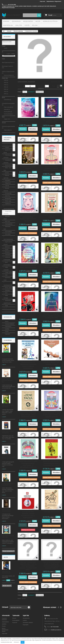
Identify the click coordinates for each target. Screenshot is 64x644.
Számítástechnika (8, 285)
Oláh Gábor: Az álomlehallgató (6, 572)
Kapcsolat (42, 1)
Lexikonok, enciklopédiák (7, 258)
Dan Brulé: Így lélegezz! (28, 120)
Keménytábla (8, 112)
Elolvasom (16, 642)
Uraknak (7, 186)
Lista (61, 86)
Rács (58, 86)
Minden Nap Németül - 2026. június (8, 406)
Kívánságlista (16, 620)
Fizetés (27, 25)
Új (6, 48)
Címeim (25, 620)
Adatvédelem (8, 25)
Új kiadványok (8, 340)
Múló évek (7, 221)
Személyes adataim (28, 623)
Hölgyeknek (8, 183)
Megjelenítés (40, 86)
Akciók (38, 21)
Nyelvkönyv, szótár (7, 279)
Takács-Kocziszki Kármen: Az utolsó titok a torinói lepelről (8, 457)
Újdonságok (16, 21)
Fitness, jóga (8, 201)
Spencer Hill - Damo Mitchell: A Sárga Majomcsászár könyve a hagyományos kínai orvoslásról (51, 463)
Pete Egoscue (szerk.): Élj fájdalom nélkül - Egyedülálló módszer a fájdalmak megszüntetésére (28, 365)
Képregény (7, 290)
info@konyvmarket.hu (56, 630)
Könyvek (6, 21)
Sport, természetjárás (7, 263)
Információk (8, 317)
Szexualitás (8, 234)
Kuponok (15, 623)
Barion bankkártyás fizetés (5, 630)
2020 (6, 85)
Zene (6, 293)
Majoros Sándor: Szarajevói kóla (6, 510)
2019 (6, 82)
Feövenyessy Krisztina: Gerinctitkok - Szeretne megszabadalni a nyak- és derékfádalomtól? (28, 515)
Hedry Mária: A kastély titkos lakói (8, 536)
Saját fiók (26, 615)
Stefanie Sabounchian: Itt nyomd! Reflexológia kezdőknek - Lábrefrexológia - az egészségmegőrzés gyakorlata (28, 464)
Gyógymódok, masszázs (8, 212)
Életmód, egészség (6, 177)
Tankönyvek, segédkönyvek (7, 302)
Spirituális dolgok (7, 218)
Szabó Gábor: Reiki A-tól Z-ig (51, 512)
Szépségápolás (9, 224)
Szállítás (19, 25)
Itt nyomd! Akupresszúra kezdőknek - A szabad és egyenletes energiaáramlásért (51, 168)
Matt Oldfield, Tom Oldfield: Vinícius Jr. (7, 355)
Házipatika (7, 180)
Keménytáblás (8, 114)
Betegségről (8, 198)
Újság (6, 306)
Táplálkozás (8, 204)
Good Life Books (9, 75)
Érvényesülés (8, 193)
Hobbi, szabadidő (6, 269)
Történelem (8, 255)
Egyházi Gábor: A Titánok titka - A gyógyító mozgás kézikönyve (28, 315)
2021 (6, 87)
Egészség (7, 196)
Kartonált (7, 109)
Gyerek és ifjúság (7, 151)
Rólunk (35, 25)
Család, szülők (8, 272)
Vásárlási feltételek (50, 21)
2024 (6, 94)
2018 (6, 80)
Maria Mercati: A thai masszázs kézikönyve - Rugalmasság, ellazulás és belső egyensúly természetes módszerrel (51, 565)
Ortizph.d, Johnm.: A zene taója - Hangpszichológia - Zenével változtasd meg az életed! (28, 415)
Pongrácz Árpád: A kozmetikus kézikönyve (51, 216)
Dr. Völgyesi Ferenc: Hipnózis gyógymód (28, 167)
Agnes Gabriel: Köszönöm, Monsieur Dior (7, 380)
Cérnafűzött (8, 100)
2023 (6, 91)
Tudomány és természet (8, 156)
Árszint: (4, 54)
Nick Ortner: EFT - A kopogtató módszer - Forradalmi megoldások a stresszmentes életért (51, 316)
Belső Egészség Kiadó (8, 62)
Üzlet (6, 275)
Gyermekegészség (8, 239)
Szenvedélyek (8, 232)
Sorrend (20, 86)
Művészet (7, 247)
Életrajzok (7, 252)
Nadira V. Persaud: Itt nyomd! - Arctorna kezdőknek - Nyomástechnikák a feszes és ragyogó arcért (28, 218)
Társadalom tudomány (7, 161)
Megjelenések (28, 21)
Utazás (6, 249)
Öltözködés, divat (7, 228)
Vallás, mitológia (6, 297)
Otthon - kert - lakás (8, 169)
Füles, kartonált (8, 107)
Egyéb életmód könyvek (8, 243)
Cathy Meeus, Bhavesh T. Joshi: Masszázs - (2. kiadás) (51, 363)
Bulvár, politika (8, 288)
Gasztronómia (8, 165)
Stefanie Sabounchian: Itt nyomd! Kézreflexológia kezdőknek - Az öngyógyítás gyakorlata (51, 415)
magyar (7, 119)
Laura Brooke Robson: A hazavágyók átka (8, 484)
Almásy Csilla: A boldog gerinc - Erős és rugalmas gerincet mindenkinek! (52, 267)
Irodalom (7, 147)
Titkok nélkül (8, 130)
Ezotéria (7, 173)
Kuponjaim (26, 625)
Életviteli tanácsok (6, 189)
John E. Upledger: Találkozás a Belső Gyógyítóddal (51, 121)
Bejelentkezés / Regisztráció (54, 1)
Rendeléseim (26, 618)
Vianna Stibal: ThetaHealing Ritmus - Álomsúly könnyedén (28, 266)
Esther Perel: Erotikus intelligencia (8, 432)
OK (23, 642)
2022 (6, 89)
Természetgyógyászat (9, 209)
